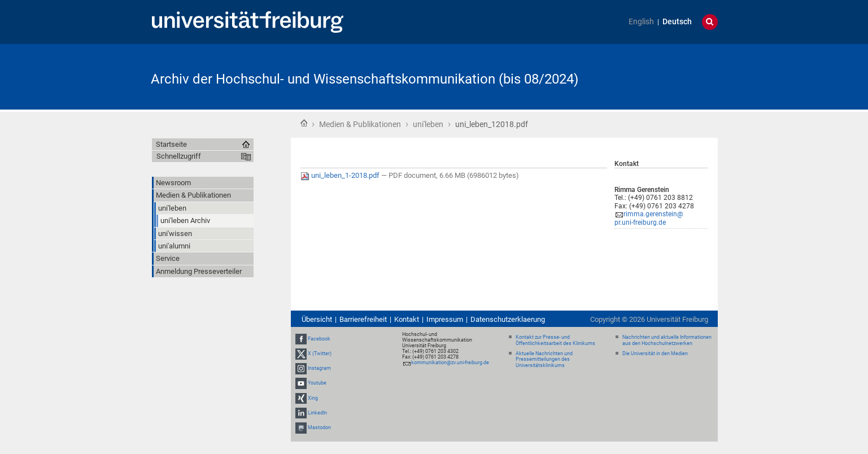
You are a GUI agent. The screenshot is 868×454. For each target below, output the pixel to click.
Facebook (319, 339)
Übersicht (317, 319)
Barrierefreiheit (363, 319)
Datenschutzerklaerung (508, 319)
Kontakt (407, 319)
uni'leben (428, 124)
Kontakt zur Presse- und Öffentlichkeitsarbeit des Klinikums (555, 340)
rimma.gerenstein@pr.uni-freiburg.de (649, 218)
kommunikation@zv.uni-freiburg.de (450, 363)
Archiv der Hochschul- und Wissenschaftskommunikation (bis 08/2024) (365, 79)
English (641, 22)
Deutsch (677, 22)
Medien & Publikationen (360, 124)
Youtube (317, 383)
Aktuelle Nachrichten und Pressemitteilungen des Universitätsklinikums (544, 360)
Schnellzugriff (179, 156)
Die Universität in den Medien (655, 353)
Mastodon (319, 427)
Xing (313, 398)
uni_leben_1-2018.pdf (341, 175)
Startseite (304, 123)
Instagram (319, 368)
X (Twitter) (320, 353)
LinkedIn (317, 413)
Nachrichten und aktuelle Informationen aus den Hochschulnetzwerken (667, 340)
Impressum (445, 319)
